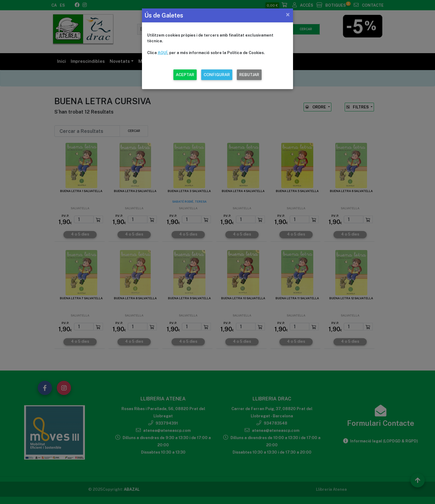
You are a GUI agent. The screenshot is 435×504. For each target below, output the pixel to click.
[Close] (288, 14)
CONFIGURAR (217, 75)
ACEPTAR (185, 75)
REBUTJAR (249, 75)
